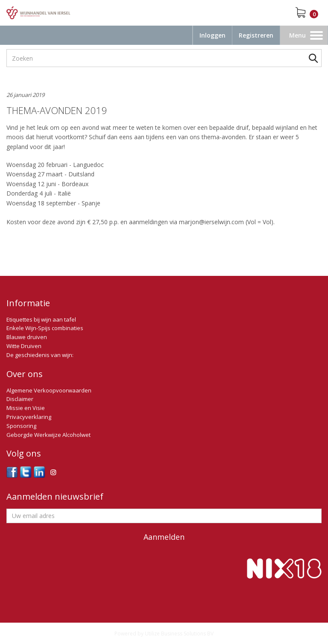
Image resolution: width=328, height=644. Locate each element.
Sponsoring (21, 426)
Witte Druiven (24, 346)
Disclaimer (20, 399)
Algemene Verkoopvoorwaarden (49, 390)
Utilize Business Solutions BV (179, 634)
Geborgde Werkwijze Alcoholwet (48, 435)
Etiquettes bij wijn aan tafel (41, 319)
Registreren (256, 35)
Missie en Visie (26, 408)
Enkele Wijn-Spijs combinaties (45, 328)
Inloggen (212, 35)
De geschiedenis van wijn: (40, 355)
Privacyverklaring (29, 417)
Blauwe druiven (27, 337)
